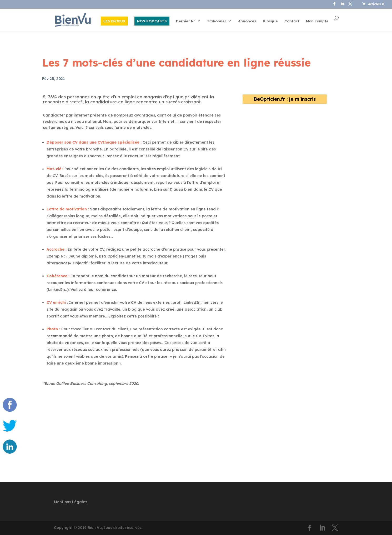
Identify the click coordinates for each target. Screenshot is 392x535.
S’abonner (217, 21)
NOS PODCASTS (152, 21)
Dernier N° (186, 21)
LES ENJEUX (114, 21)
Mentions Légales (71, 502)
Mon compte (317, 21)
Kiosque (270, 21)
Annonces (247, 21)
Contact (292, 21)
